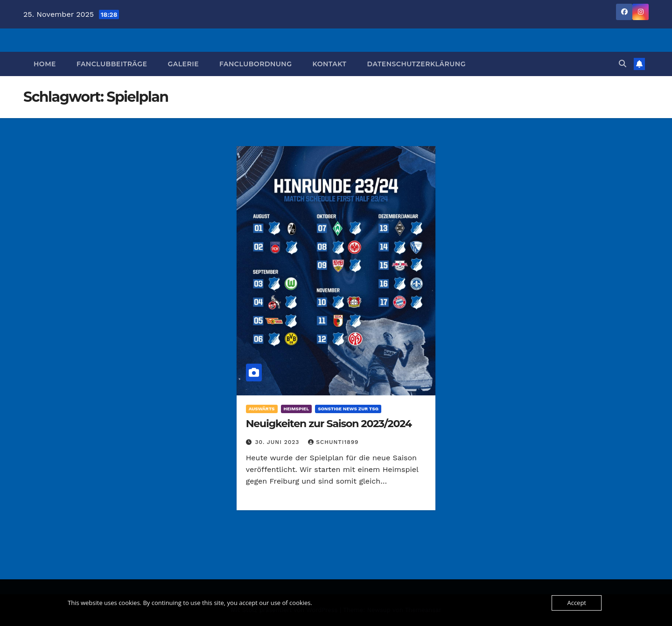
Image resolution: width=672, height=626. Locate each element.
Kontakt (329, 64)
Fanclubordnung (255, 64)
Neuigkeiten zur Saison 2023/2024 (329, 424)
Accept (577, 603)
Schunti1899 (333, 442)
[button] (623, 64)
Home (45, 64)
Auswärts (262, 409)
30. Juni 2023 (279, 442)
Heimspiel (297, 409)
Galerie (183, 64)
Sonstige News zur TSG (348, 409)
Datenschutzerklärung (416, 64)
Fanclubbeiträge (112, 64)
